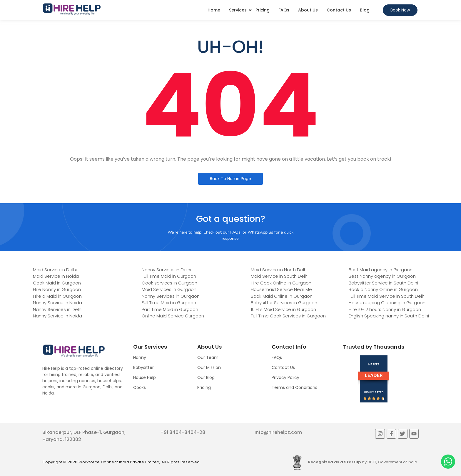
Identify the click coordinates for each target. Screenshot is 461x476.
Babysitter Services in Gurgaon (284, 303)
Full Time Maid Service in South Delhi (387, 296)
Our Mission (209, 367)
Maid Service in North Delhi (279, 270)
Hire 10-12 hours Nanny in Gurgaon (385, 309)
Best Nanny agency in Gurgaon (382, 276)
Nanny (140, 357)
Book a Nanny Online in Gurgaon (383, 289)
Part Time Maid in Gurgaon (170, 309)
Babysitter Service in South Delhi (383, 283)
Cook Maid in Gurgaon (57, 283)
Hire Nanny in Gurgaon (57, 289)
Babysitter (143, 367)
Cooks (140, 387)
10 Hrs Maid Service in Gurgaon (283, 309)
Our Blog (206, 377)
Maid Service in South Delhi (280, 276)
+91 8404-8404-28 (183, 432)
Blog (365, 10)
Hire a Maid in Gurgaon (57, 296)
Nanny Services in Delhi (58, 309)
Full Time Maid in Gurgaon (169, 276)
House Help (145, 377)
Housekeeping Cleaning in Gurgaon (387, 303)
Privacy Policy (285, 377)
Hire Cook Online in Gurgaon (281, 283)
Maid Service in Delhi (55, 270)
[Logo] (72, 9)
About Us (308, 10)
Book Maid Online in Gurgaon (282, 296)
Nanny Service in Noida (57, 303)
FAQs (284, 10)
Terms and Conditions (294, 387)
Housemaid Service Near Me (281, 289)
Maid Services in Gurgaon (169, 289)
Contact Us (339, 10)
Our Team (208, 357)
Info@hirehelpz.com (278, 432)
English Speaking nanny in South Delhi (389, 316)
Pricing (263, 10)
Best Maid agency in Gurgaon (381, 270)
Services (238, 10)
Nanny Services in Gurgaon (171, 296)
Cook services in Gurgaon (169, 283)
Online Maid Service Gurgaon (173, 316)
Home (214, 10)
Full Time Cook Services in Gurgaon (288, 316)
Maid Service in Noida (56, 276)
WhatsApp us (260, 232)
